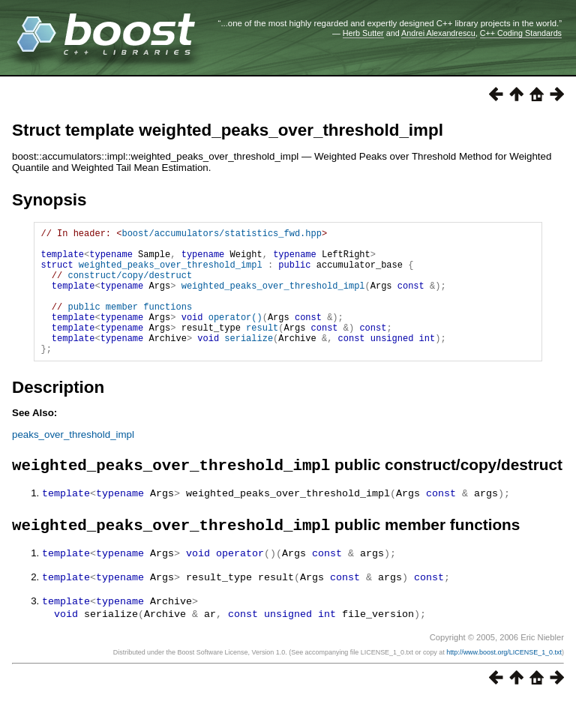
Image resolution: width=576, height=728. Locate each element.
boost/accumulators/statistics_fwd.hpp (221, 235)
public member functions (130, 324)
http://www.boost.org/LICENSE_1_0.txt (504, 681)
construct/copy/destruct (130, 286)
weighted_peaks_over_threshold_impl (171, 273)
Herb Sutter (363, 33)
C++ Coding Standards (521, 33)
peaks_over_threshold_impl (73, 461)
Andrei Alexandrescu (438, 33)
